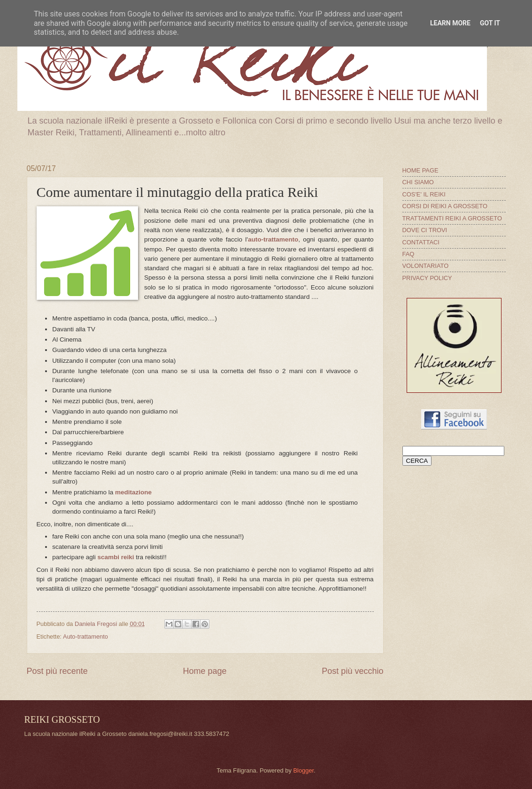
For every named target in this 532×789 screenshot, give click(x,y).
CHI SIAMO (418, 182)
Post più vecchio (352, 671)
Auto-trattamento (85, 637)
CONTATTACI (421, 242)
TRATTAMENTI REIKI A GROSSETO (452, 218)
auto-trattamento (273, 239)
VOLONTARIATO (426, 266)
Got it (490, 23)
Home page (204, 671)
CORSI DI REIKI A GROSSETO (445, 206)
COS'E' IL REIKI (424, 194)
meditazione (133, 492)
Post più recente (57, 671)
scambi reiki (116, 557)
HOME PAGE (420, 170)
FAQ (409, 254)
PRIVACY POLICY (427, 278)
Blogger (303, 770)
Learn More (450, 23)
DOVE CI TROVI (425, 230)
